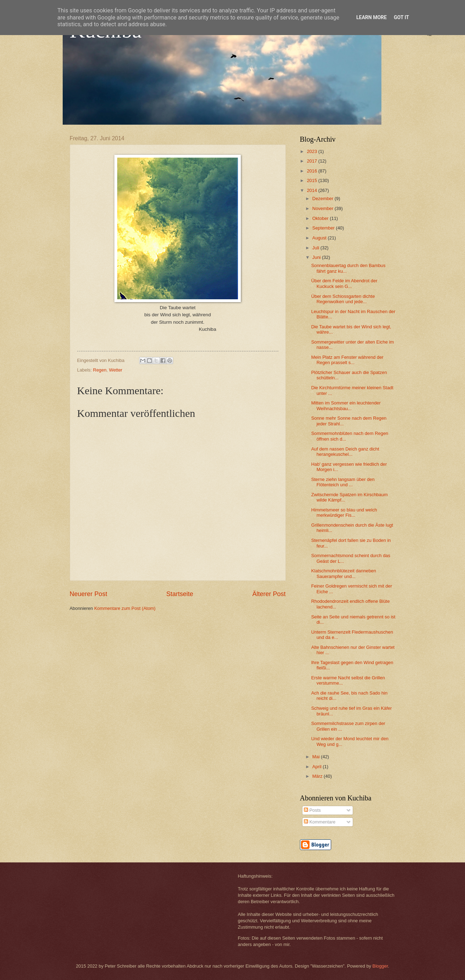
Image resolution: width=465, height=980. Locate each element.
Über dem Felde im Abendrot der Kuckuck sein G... (344, 283)
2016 (312, 171)
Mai (317, 757)
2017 (312, 161)
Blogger (380, 966)
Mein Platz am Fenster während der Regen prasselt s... (347, 360)
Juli (316, 248)
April (317, 767)
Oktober (321, 218)
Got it (401, 17)
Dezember (324, 199)
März (318, 776)
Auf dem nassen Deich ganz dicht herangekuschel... (345, 452)
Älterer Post (269, 594)
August (320, 238)
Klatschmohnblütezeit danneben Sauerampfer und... (344, 573)
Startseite (180, 594)
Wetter (116, 370)
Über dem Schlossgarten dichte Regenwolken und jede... (343, 299)
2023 (312, 151)
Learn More (372, 17)
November (324, 208)
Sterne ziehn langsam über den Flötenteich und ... (343, 482)
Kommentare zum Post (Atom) (125, 608)
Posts (312, 810)
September (324, 228)
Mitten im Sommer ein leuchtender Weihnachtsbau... (346, 406)
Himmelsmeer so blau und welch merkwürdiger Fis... (344, 512)
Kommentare (320, 822)
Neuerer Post (89, 594)
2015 (312, 180)
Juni (317, 257)
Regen (100, 370)
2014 (312, 190)
